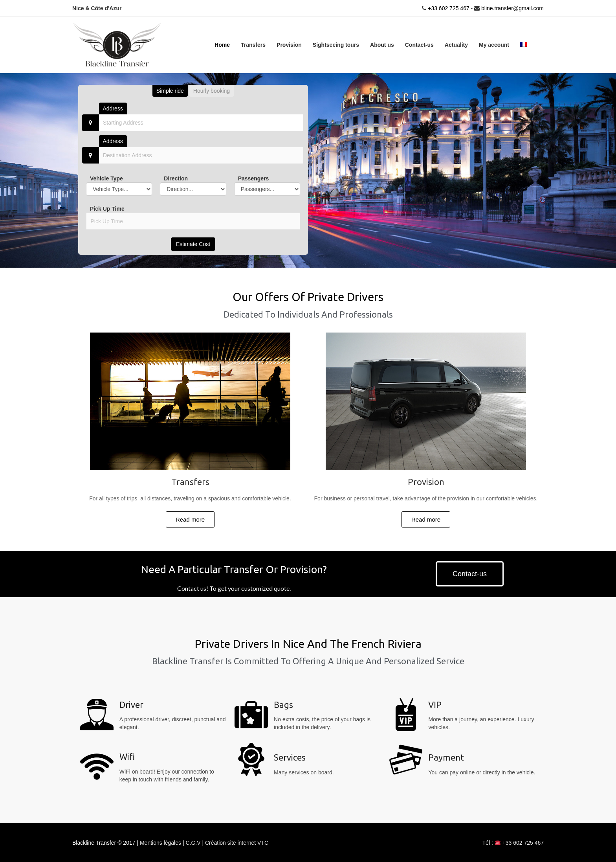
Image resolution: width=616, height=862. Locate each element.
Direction (176, 178)
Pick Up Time (107, 208)
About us (382, 44)
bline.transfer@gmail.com (512, 8)
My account (494, 44)
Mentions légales (161, 842)
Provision (289, 44)
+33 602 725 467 (448, 8)
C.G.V (194, 842)
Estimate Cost (193, 244)
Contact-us (419, 44)
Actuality (456, 44)
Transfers (253, 44)
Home (222, 44)
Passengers (254, 178)
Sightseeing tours (336, 44)
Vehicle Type (106, 178)
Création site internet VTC (237, 842)
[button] (190, 519)
